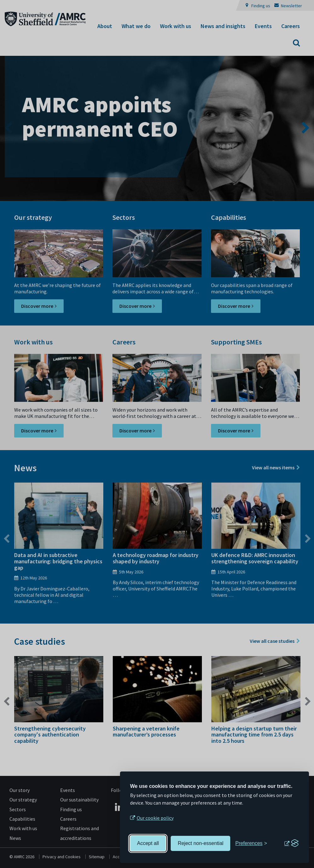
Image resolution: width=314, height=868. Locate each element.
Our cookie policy (155, 818)
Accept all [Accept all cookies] (148, 843)
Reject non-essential (200, 843)
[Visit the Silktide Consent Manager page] (291, 843)
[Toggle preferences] (251, 843)
